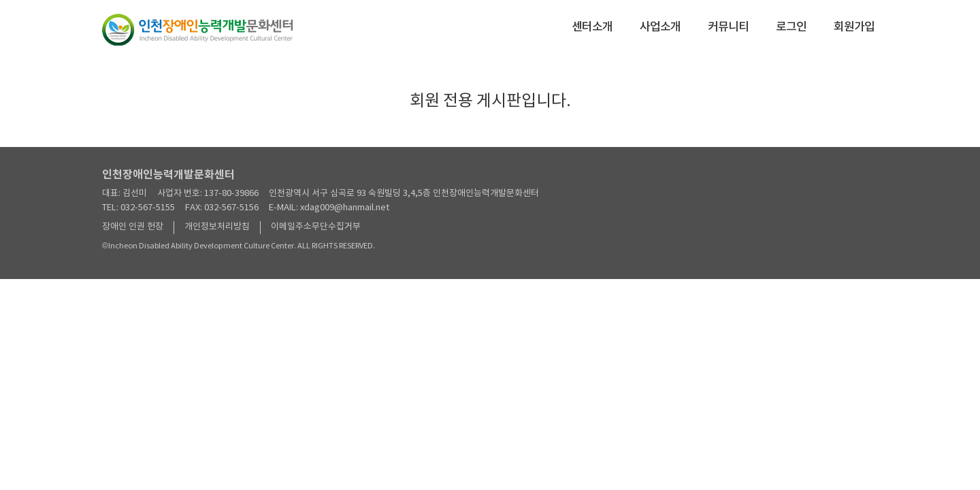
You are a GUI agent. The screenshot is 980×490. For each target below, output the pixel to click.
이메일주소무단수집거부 (316, 227)
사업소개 (660, 27)
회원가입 (854, 27)
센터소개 (592, 27)
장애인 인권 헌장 (133, 227)
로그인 (791, 27)
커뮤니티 (728, 27)
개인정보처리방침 (217, 227)
